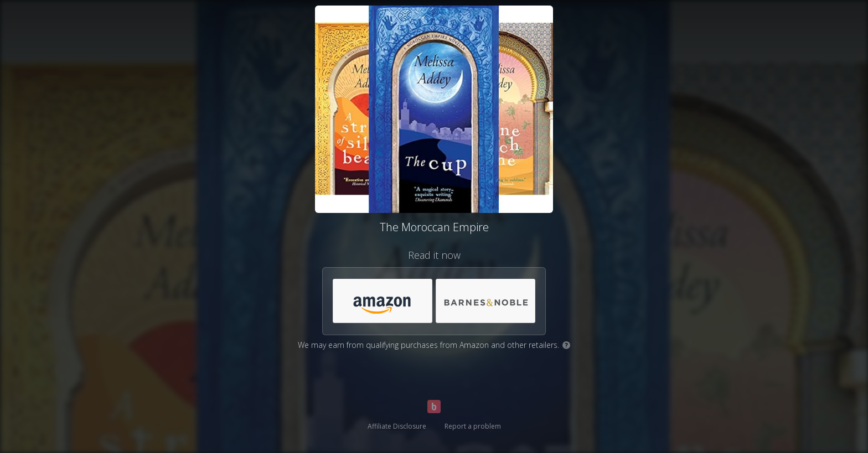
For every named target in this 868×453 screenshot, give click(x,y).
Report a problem (473, 426)
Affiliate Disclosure (397, 426)
